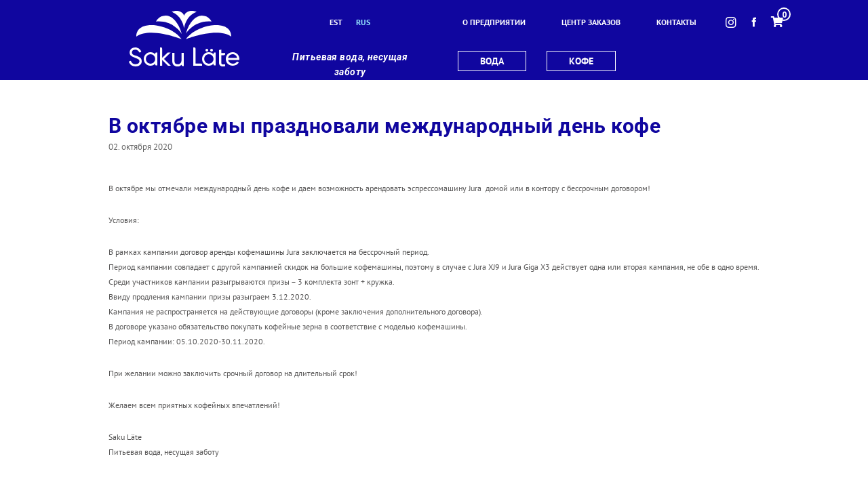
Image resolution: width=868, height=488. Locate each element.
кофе (581, 61)
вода (492, 61)
